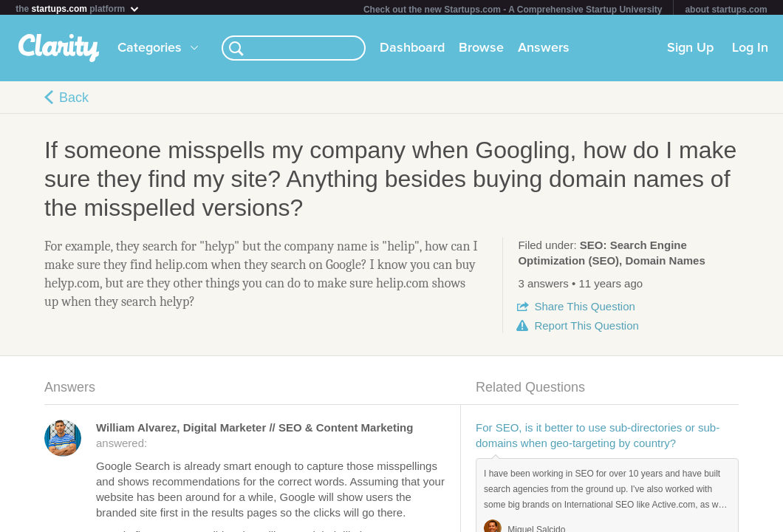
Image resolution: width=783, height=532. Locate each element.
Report (586, 328)
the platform (78, 8)
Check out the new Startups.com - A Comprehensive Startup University (513, 10)
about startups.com (726, 10)
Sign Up (690, 51)
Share (584, 309)
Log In (750, 51)
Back (74, 100)
